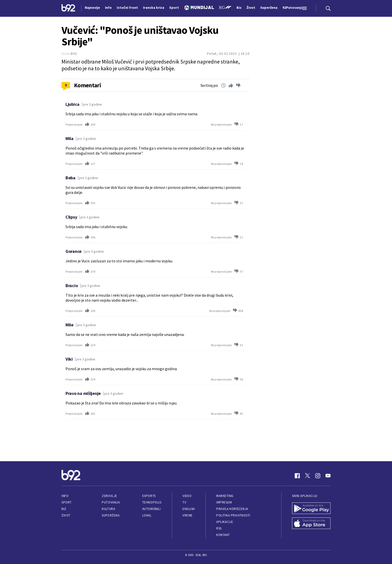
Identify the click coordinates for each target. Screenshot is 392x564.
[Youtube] (328, 476)
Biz (64, 509)
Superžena (111, 515)
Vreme (188, 515)
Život (66, 515)
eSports (149, 496)
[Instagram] (318, 476)
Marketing (225, 496)
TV (184, 502)
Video (187, 496)
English (189, 509)
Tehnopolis (152, 502)
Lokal (147, 515)
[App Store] (311, 524)
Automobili (151, 509)
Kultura (108, 509)
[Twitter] (307, 476)
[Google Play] (311, 509)
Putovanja (111, 502)
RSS (219, 528)
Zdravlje (109, 496)
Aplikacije (225, 522)
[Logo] (68, 9)
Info (65, 496)
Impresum (224, 502)
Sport (67, 502)
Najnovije (92, 8)
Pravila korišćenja (232, 509)
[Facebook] (297, 476)
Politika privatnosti (233, 515)
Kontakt (223, 535)
